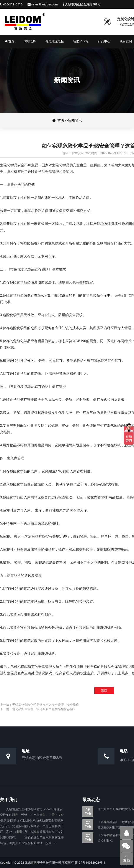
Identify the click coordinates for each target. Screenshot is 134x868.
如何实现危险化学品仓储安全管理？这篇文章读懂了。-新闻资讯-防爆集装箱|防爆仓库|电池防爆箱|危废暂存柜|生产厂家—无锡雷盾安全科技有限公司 (49, 22)
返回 (104, 691)
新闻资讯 (75, 120)
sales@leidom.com (44, 4)
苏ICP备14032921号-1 (90, 863)
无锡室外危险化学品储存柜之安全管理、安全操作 (46, 705)
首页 (61, 120)
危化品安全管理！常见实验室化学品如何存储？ (44, 709)
